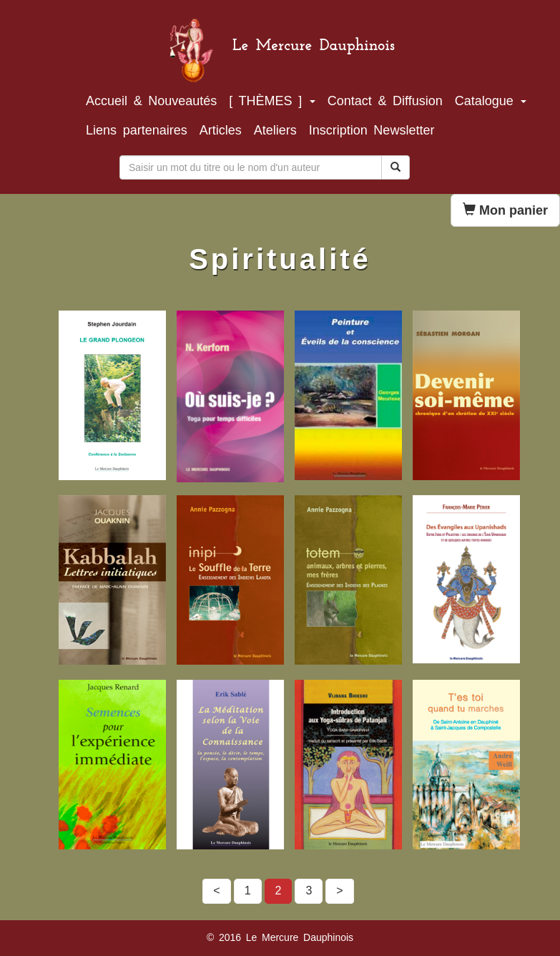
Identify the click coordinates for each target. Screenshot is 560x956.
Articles (221, 130)
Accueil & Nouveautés (151, 101)
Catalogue (491, 101)
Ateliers (275, 130)
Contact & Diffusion (385, 101)
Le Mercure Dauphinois (314, 39)
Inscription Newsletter (372, 130)
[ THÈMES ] (272, 101)
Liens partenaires (137, 130)
